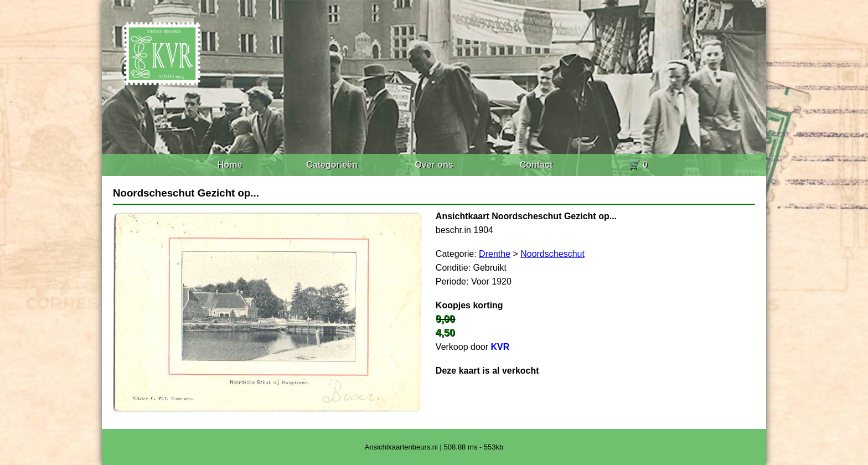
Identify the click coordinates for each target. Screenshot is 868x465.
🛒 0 (638, 165)
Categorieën (332, 165)
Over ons (434, 165)
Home (230, 165)
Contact (536, 165)
